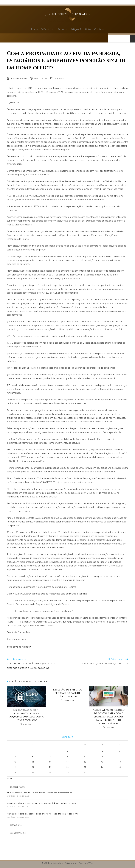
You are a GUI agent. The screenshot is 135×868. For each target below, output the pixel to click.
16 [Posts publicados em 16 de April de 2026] (85, 762)
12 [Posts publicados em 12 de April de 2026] (16, 762)
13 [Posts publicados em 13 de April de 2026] (33, 762)
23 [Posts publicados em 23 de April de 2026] (85, 767)
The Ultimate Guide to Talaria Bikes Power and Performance (40, 793)
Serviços (62, 29)
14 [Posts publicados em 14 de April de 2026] (50, 762)
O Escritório (48, 29)
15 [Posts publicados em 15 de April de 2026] (68, 762)
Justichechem (19, 79)
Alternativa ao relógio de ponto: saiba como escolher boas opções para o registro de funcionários (109, 717)
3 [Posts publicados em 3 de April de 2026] (102, 751)
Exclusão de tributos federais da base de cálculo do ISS (67, 693)
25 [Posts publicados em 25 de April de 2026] (120, 767)
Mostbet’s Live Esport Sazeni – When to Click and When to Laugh (42, 803)
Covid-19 (17, 647)
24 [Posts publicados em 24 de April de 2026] (102, 767)
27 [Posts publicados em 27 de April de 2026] (33, 772)
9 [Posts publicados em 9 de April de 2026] (85, 757)
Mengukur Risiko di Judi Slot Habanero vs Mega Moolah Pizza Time (43, 814)
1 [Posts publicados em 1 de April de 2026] (67, 751)
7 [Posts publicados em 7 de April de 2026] (50, 757)
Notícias (59, 79)
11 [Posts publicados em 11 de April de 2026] (120, 757)
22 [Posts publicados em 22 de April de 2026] (68, 767)
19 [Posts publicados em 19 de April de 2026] (16, 767)
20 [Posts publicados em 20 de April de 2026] (33, 767)
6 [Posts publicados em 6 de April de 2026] (33, 757)
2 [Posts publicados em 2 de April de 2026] (85, 751)
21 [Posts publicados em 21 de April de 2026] (50, 767)
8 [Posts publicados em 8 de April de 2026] (67, 757)
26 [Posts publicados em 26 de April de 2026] (16, 772)
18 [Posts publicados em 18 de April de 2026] (120, 762)
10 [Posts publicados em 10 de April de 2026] (102, 757)
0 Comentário (23, 796)
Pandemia (27, 647)
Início (34, 29)
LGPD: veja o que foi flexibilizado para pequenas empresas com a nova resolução (26, 715)
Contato (99, 29)
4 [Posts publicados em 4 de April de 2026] (120, 751)
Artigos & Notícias (81, 29)
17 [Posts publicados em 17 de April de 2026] (102, 762)
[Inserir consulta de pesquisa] (67, 843)
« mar (9, 778)
